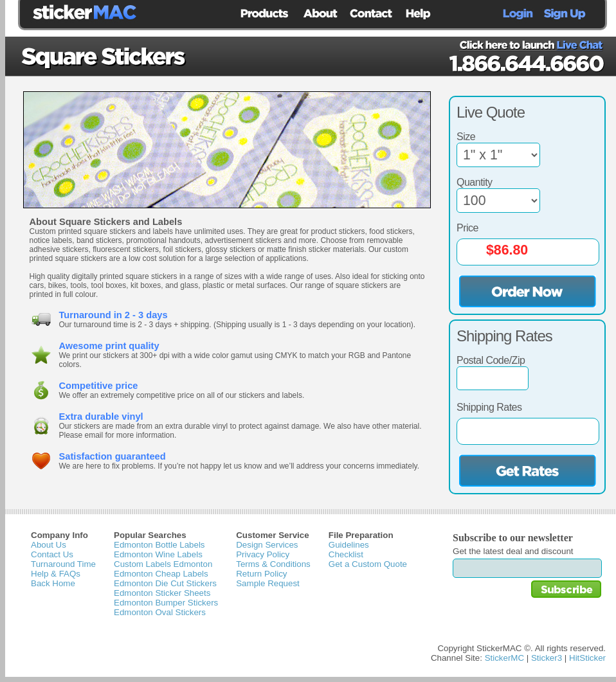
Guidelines (349, 545)
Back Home (53, 583)
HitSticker (587, 658)
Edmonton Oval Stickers (160, 612)
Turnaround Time (63, 564)
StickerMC (504, 658)
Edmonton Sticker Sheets (162, 593)
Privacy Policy (263, 554)
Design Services (267, 545)
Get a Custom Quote (368, 564)
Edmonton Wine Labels (158, 554)
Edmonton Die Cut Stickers (165, 583)
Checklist (346, 554)
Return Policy (261, 574)
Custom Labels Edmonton (163, 564)
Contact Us (52, 554)
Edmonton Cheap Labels (161, 574)
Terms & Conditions (273, 564)
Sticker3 (547, 658)
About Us (49, 545)
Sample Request (268, 583)
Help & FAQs (56, 574)
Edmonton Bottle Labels (159, 545)
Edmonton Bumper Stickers (166, 603)
